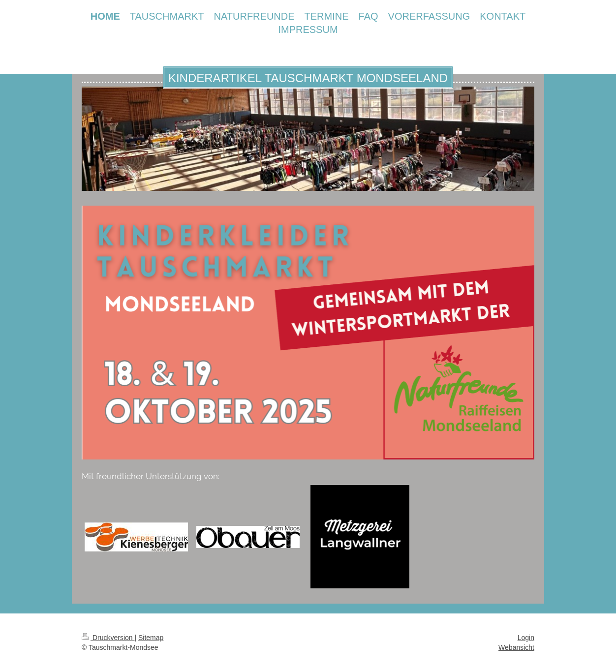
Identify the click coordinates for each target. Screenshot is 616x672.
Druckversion (108, 638)
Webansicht (516, 647)
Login (526, 638)
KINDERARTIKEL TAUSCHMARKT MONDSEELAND (308, 78)
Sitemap (151, 638)
